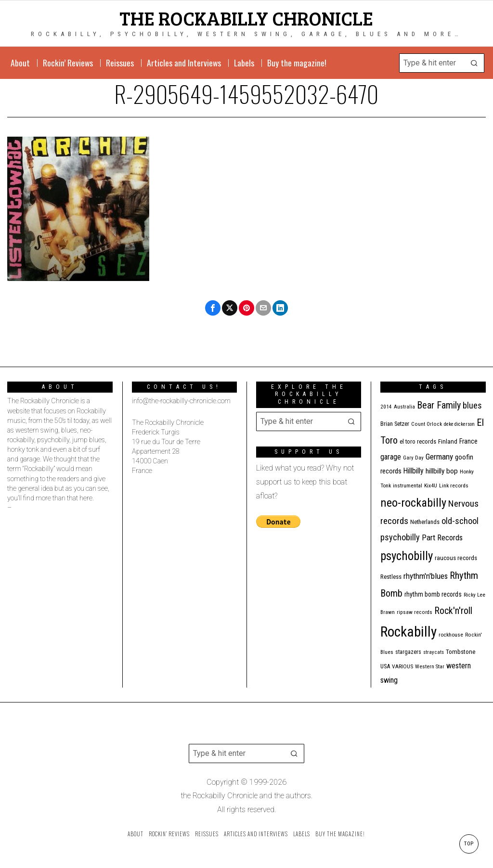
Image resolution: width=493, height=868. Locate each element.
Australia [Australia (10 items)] (404, 407)
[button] (475, 63)
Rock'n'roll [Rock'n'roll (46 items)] (453, 611)
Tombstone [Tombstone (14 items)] (461, 652)
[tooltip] (213, 308)
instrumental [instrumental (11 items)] (408, 485)
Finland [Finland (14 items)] (448, 441)
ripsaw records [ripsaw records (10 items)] (415, 612)
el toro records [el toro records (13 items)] (418, 441)
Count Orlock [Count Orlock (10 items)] (427, 424)
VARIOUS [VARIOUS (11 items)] (402, 666)
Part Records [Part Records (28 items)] (442, 537)
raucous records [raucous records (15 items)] (456, 558)
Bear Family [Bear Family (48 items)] (439, 405)
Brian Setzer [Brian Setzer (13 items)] (395, 424)
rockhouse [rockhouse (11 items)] (451, 635)
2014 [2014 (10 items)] (386, 407)
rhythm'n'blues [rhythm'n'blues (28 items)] (426, 576)
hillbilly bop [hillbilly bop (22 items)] (442, 471)
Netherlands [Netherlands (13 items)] (425, 522)
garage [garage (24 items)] (391, 457)
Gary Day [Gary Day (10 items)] (413, 458)
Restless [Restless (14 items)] (391, 577)
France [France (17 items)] (468, 441)
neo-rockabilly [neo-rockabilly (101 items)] (413, 503)
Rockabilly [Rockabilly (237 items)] (409, 632)
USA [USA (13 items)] (385, 666)
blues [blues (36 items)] (472, 405)
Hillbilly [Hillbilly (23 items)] (414, 471)
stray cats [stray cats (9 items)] (434, 652)
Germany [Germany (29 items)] (439, 457)
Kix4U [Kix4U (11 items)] (431, 485)
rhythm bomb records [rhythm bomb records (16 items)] (433, 594)
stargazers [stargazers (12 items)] (408, 652)
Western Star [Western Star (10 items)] (430, 667)
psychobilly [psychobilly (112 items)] (407, 556)
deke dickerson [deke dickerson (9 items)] (459, 424)
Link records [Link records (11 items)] (454, 485)
